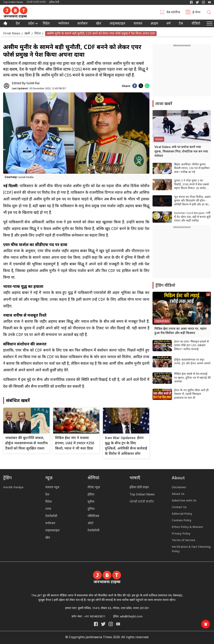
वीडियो (196, 24)
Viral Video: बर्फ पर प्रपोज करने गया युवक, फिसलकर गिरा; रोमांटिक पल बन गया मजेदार (181, 152)
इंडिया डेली (54, 2)
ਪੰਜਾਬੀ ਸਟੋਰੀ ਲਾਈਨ (36, 2)
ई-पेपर (196, 13)
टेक (181, 24)
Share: (126, 86)
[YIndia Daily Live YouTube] (209, 2)
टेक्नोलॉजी (51, 516)
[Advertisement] (182, 254)
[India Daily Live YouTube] (118, 624)
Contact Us (179, 507)
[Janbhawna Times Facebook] (191, 2)
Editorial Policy (182, 514)
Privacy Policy (181, 534)
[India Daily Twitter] (197, 2)
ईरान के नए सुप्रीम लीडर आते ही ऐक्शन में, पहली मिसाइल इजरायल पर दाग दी (191, 394)
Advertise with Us (184, 501)
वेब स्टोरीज (173, 13)
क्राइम (154, 24)
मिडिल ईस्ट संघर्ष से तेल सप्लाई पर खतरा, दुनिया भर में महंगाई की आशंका (192, 378)
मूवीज (91, 502)
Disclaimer (179, 488)
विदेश (46, 24)
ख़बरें (27, 34)
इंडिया (91, 495)
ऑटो (90, 524)
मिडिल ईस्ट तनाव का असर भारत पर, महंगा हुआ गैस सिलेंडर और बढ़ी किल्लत (181, 331)
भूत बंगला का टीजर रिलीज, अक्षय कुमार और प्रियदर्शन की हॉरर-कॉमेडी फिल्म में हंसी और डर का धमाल (192, 201)
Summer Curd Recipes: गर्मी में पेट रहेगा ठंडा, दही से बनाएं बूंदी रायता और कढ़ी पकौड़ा (192, 217)
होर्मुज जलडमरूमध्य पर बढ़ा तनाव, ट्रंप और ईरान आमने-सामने (192, 362)
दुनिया (91, 509)
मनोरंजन (64, 24)
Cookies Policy (182, 521)
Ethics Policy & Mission (187, 527)
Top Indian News (13, 2)
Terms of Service (184, 540)
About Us (178, 494)
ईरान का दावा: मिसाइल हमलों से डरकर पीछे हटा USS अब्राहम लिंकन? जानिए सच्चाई (191, 346)
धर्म (168, 24)
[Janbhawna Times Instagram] (203, 2)
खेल (99, 24)
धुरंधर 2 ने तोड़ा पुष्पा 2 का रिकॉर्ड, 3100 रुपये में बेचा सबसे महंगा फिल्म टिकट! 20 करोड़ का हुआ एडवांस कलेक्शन (192, 185)
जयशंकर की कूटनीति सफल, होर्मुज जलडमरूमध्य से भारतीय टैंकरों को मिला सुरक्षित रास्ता (26, 443)
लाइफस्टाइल (52, 531)
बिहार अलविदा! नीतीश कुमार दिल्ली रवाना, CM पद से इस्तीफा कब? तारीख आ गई (192, 168)
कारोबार (82, 24)
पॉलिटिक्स (93, 516)
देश (18, 24)
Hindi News (12, 34)
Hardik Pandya (13, 488)
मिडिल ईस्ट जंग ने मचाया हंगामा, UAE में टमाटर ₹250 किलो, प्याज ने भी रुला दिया (75, 443)
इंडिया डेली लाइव (139, 488)
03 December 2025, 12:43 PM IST (39, 89)
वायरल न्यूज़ (52, 488)
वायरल (138, 24)
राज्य (48, 509)
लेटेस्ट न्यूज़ (94, 488)
